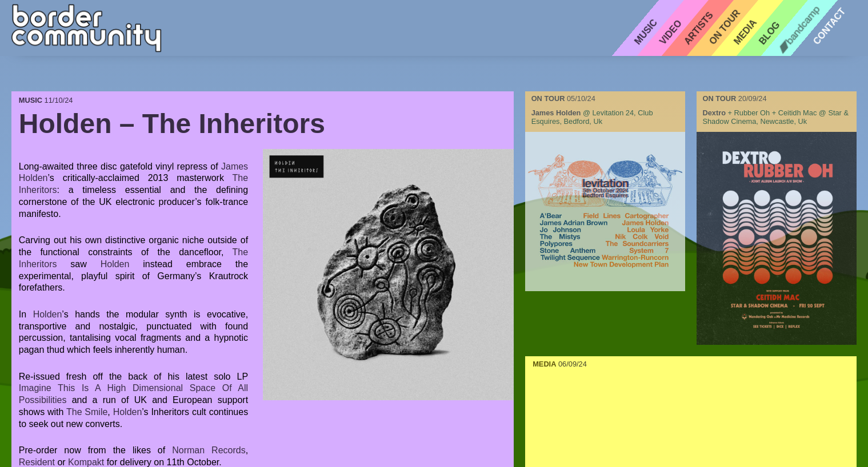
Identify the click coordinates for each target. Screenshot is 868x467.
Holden (115, 264)
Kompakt (86, 462)
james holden (556, 113)
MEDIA (544, 364)
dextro (714, 113)
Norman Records (209, 450)
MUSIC (32, 100)
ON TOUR (549, 98)
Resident (37, 462)
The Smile (87, 412)
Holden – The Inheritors (172, 124)
